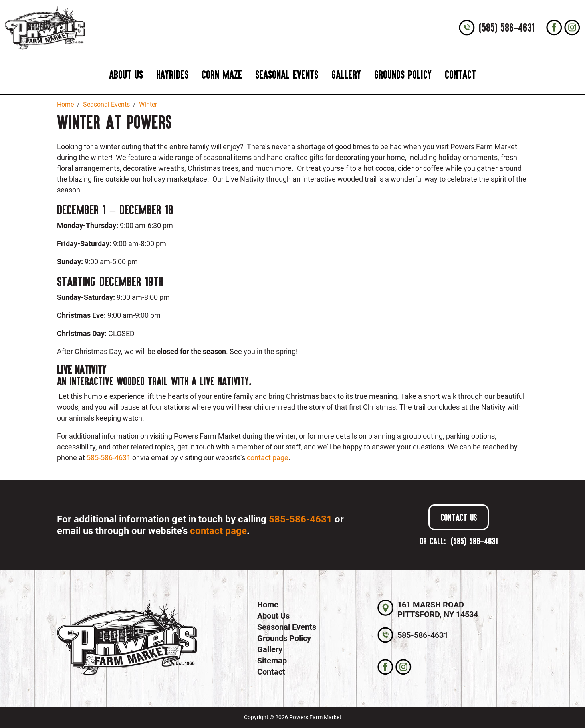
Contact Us (459, 517)
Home (268, 605)
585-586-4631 (109, 458)
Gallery (346, 74)
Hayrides (172, 74)
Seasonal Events (287, 74)
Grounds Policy (403, 74)
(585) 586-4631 (506, 28)
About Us (126, 74)
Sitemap (272, 661)
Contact (460, 74)
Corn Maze (222, 74)
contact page (268, 458)
